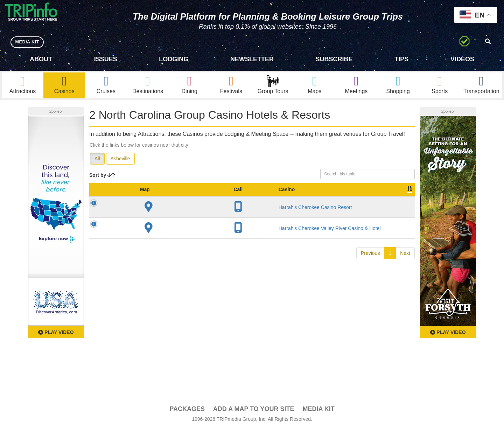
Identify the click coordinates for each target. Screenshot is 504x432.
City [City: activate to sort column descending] (202, 199)
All (97, 161)
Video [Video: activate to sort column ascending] (344, 199)
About (41, 59)
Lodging (174, 59)
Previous (370, 263)
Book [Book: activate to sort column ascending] (370, 199)
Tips (401, 59)
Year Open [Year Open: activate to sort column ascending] (231, 196)
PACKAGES (187, 411)
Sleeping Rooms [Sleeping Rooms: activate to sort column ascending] (266, 196)
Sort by (102, 178)
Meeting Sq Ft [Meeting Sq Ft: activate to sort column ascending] (308, 196)
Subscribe (334, 59)
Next (405, 263)
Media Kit (318, 411)
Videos (462, 59)
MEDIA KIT (29, 42)
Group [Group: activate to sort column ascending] (397, 199)
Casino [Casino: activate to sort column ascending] (139, 199)
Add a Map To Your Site (254, 411)
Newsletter (252, 59)
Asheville (120, 161)
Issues (106, 59)
